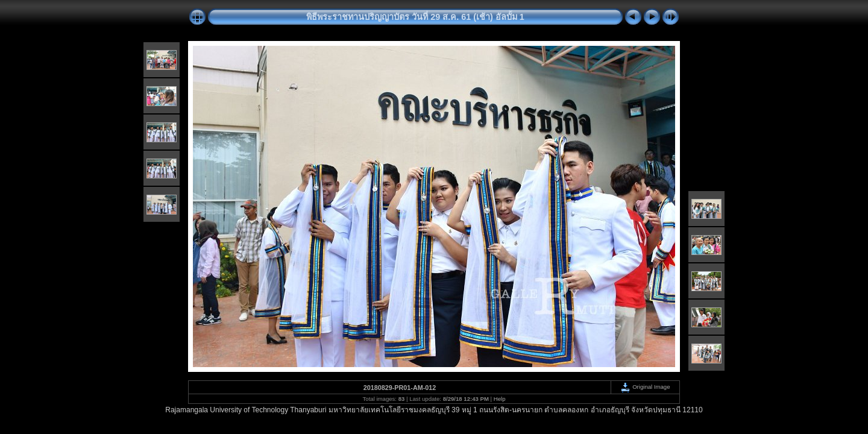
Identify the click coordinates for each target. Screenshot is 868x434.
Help (500, 399)
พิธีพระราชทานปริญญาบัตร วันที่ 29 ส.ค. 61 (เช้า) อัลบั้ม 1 (415, 17)
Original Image (645, 387)
